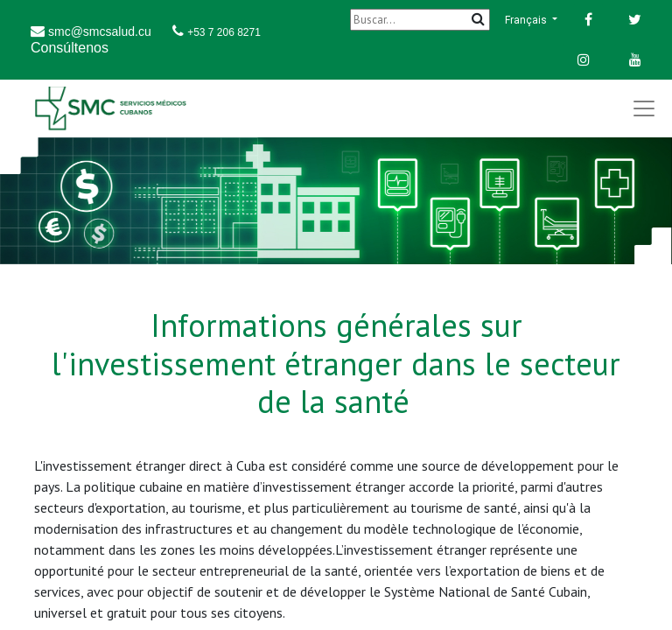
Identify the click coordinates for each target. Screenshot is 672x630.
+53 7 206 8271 (224, 32)
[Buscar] (420, 20)
